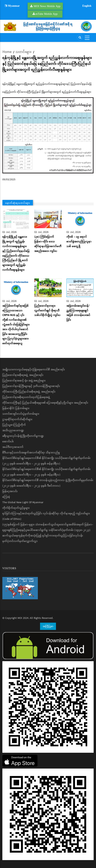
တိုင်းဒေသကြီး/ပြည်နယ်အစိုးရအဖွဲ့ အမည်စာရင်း (29, 392)
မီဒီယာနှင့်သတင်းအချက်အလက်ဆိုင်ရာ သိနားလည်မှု (31, 453)
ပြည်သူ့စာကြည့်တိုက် (14, 425)
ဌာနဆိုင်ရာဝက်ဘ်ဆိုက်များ (17, 419)
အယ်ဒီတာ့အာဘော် (13, 447)
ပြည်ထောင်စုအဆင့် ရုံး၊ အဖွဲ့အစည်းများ (24, 381)
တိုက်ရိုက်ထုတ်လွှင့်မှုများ (16, 508)
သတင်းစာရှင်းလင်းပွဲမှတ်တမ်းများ (21, 414)
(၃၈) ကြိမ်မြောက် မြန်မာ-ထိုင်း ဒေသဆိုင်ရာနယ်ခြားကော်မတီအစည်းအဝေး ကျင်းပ (48, 244)
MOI (20, 618)
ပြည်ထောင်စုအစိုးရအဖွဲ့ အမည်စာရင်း (23, 375)
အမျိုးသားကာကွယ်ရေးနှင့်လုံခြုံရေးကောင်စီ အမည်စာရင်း (34, 370)
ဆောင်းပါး (8, 442)
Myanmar (12, 6)
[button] (48, 135)
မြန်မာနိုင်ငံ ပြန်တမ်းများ (16, 408)
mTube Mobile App (47, 14)
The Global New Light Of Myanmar (23, 502)
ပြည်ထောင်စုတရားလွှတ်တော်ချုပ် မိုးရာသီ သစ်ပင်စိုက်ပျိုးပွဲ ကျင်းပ (47, 311)
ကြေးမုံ (6, 497)
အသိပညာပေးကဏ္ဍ (13, 430)
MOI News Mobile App (47, 6)
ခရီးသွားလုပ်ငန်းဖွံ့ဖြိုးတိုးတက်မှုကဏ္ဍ (23, 436)
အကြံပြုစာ (48, 626)
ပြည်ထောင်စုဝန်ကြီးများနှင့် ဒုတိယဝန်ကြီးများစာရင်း (31, 386)
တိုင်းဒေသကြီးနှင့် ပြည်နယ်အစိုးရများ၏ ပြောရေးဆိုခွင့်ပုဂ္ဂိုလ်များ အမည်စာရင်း (45, 403)
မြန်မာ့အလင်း (10, 491)
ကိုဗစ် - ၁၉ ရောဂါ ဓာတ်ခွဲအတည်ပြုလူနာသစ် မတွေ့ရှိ (79, 242)
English (87, 6)
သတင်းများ (23, 52)
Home (7, 52)
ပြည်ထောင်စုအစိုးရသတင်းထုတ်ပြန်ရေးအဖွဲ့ (26, 397)
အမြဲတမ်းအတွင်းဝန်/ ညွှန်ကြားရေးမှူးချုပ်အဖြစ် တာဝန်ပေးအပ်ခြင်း (78, 313)
